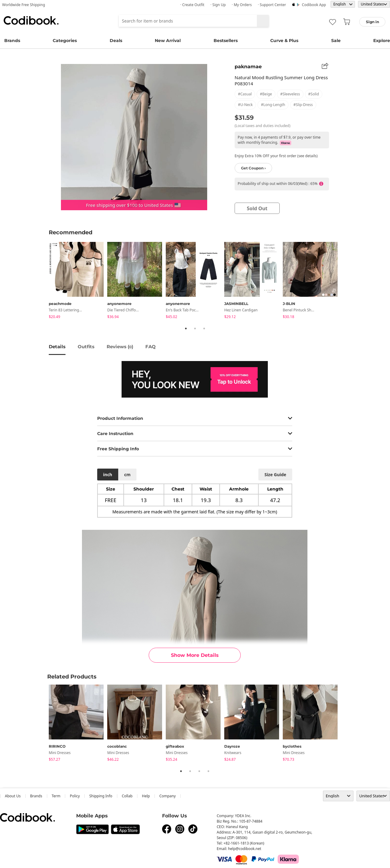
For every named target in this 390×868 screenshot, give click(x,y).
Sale (336, 41)
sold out (257, 208)
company (168, 796)
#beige (266, 94)
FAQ (151, 347)
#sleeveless (290, 94)
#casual (245, 94)
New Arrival (168, 41)
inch (108, 475)
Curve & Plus (284, 41)
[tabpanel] (78, 281)
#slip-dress (303, 105)
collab (127, 796)
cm (127, 475)
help (146, 796)
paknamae (248, 67)
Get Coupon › (253, 168)
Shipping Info (101, 796)
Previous (44, 281)
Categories (65, 41)
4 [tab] (208, 771)
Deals (116, 41)
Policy (75, 796)
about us (13, 796)
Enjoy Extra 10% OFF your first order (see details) (276, 156)
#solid (314, 94)
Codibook (31, 20)
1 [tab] (186, 328)
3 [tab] (204, 328)
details (57, 347)
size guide (275, 475)
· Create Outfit (192, 5)
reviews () (120, 347)
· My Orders (242, 5)
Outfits (86, 347)
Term (56, 796)
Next (346, 281)
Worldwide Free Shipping (24, 5)
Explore (382, 41)
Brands (12, 41)
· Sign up (218, 5)
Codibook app (314, 5)
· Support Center (272, 5)
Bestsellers (226, 41)
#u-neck (245, 105)
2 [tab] (195, 328)
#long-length (273, 105)
